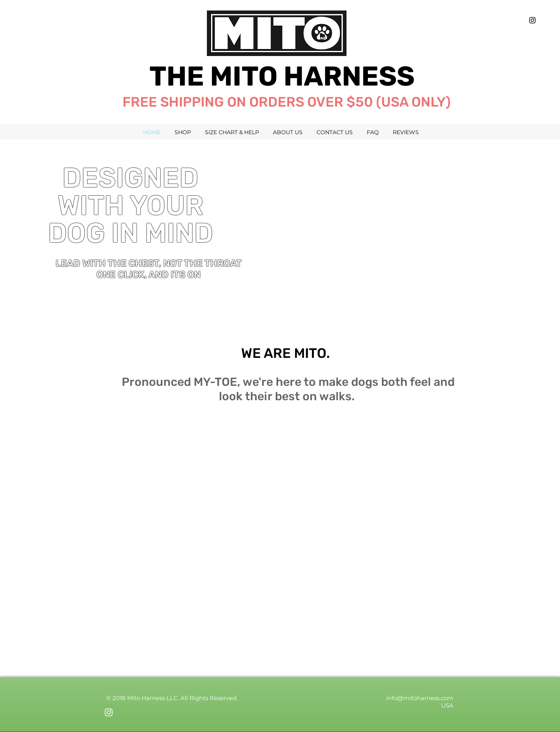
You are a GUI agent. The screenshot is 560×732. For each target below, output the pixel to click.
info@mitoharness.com (420, 698)
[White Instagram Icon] (109, 712)
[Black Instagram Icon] (532, 20)
